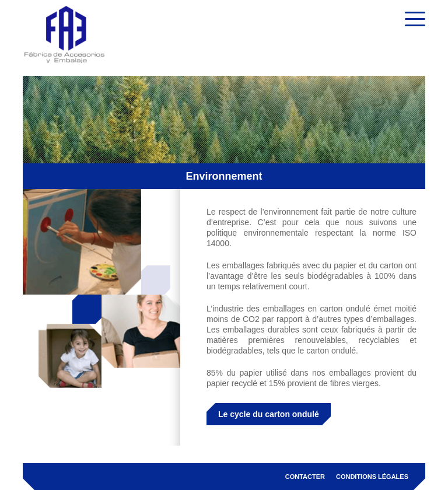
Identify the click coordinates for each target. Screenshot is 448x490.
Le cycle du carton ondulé (269, 414)
